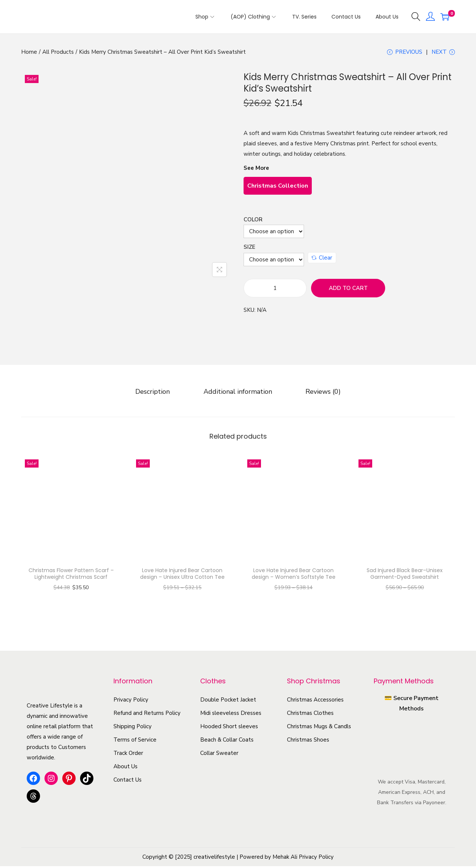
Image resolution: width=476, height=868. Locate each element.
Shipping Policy (133, 728)
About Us (125, 768)
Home (29, 52)
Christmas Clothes (310, 714)
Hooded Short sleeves (229, 728)
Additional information (238, 395)
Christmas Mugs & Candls (319, 728)
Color (253, 224)
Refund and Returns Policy (147, 714)
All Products (58, 52)
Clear (322, 262)
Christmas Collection (278, 190)
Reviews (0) (313, 395)
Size (249, 251)
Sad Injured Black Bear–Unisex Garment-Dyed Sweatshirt (405, 575)
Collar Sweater (219, 755)
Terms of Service (135, 741)
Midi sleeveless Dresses (231, 714)
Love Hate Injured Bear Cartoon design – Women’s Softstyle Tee (294, 575)
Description (163, 395)
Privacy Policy (131, 701)
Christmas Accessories (315, 701)
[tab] (163, 395)
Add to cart (348, 293)
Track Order (128, 755)
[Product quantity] (275, 293)
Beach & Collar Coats (227, 741)
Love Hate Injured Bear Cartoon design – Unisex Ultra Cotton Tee (182, 575)
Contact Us (128, 781)
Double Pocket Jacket (228, 701)
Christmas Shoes (308, 741)
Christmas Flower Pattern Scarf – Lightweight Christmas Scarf (71, 575)
